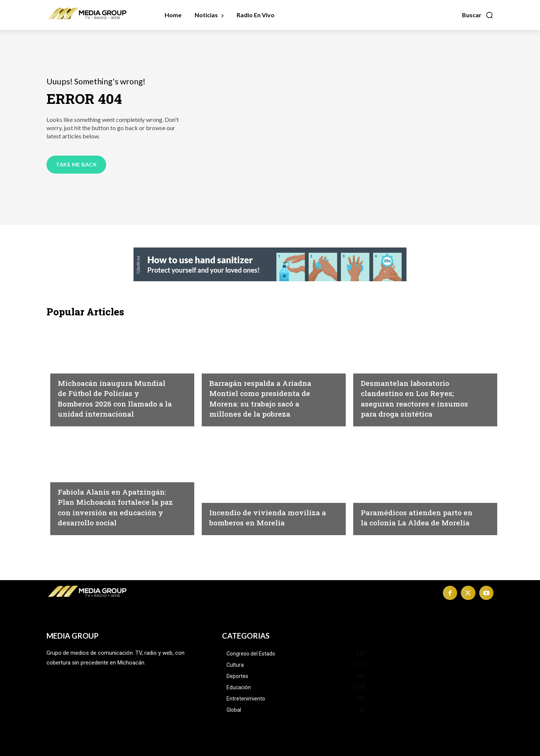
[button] (478, 15)
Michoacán (226, 356)
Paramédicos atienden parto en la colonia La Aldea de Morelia (408, 512)
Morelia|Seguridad (237, 485)
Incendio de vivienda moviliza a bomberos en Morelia (260, 512)
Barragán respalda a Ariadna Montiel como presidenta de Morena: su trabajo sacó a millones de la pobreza (264, 393)
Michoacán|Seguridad (91, 356)
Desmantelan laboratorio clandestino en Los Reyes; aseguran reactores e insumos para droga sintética (416, 393)
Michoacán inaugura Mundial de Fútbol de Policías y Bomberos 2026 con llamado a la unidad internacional (112, 393)
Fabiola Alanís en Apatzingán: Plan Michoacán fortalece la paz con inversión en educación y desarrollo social (116, 501)
